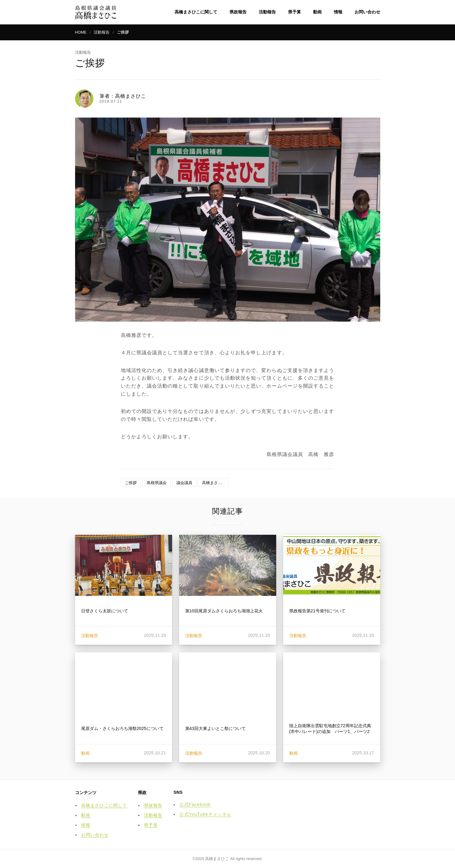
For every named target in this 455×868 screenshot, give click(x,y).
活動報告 (267, 12)
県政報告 (238, 12)
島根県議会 (157, 483)
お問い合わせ (367, 12)
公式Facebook (195, 804)
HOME (81, 32)
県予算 (294, 12)
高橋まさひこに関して (196, 12)
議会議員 (184, 483)
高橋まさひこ (214, 483)
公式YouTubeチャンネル (205, 814)
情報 (338, 12)
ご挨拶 (131, 483)
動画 (317, 12)
